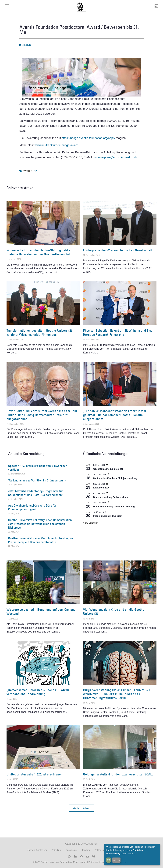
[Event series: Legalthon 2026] (107, 484)
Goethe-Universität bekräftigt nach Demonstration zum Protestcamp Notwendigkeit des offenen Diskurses (40, 524)
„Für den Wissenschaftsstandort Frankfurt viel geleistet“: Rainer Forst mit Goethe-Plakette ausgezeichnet (115, 415)
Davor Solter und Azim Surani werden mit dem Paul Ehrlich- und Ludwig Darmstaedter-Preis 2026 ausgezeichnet (42, 415)
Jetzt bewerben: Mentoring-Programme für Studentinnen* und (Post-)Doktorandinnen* (36, 493)
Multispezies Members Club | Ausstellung (115, 478)
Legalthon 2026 (101, 488)
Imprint (83, 862)
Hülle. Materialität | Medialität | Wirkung (114, 507)
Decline (116, 860)
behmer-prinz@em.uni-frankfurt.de (115, 157)
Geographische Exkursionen (108, 469)
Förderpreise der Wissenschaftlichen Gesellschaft (118, 250)
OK (109, 860)
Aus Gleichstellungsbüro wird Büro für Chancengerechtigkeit (32, 507)
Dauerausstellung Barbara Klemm (111, 497)
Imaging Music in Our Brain (108, 516)
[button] (81, 808)
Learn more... (128, 854)
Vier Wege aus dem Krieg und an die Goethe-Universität (114, 612)
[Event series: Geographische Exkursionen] (107, 465)
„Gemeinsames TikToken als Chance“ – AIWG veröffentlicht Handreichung (38, 692)
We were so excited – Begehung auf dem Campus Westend (41, 612)
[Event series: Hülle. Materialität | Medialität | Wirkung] (108, 503)
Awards (27, 171)
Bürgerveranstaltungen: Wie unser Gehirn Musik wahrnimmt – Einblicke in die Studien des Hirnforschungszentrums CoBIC (117, 694)
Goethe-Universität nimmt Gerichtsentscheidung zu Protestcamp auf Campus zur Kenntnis (41, 540)
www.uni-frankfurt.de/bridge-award (56, 145)
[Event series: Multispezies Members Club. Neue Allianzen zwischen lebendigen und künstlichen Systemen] (108, 475)
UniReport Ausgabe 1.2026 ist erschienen (35, 774)
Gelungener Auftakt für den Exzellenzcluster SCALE (118, 774)
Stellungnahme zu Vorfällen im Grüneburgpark (37, 480)
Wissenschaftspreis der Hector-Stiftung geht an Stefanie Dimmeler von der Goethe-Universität (39, 252)
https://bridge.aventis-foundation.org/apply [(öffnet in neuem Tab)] (88, 138)
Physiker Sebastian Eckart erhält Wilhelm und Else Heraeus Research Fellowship (118, 332)
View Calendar (90, 523)
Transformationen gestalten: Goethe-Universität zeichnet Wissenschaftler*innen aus (39, 332)
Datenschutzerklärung (99, 862)
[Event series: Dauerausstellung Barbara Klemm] (107, 493)
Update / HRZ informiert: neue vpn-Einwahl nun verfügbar (38, 468)
